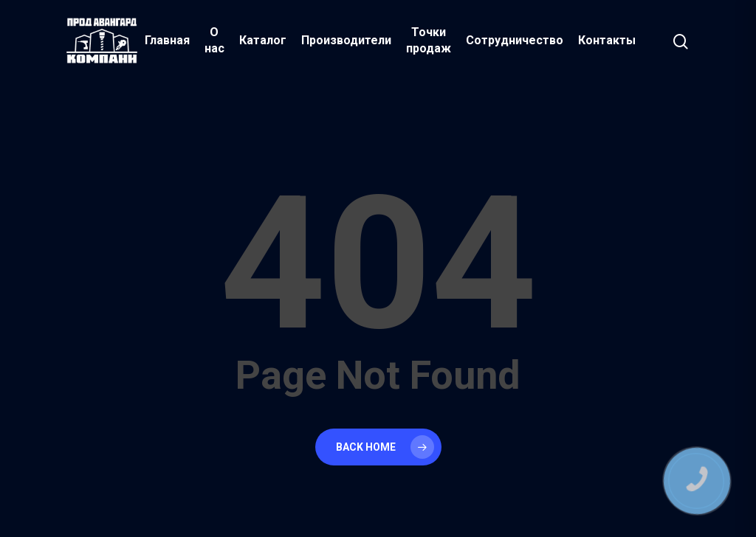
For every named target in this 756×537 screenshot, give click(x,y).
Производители (346, 40)
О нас (214, 40)
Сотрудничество (515, 40)
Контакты (607, 40)
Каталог (263, 40)
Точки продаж (429, 40)
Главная (167, 40)
